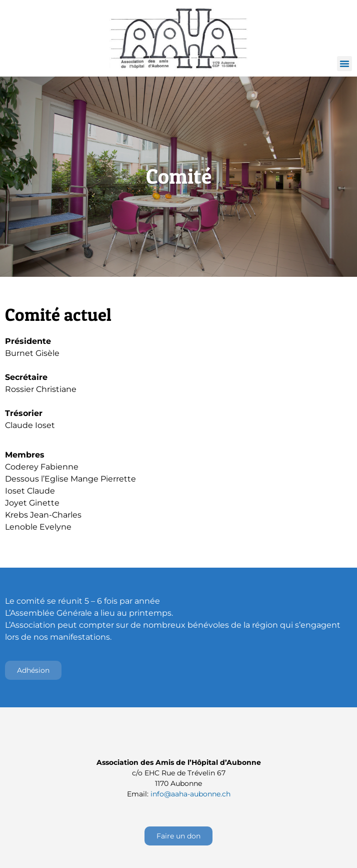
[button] (344, 64)
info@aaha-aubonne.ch (190, 794)
